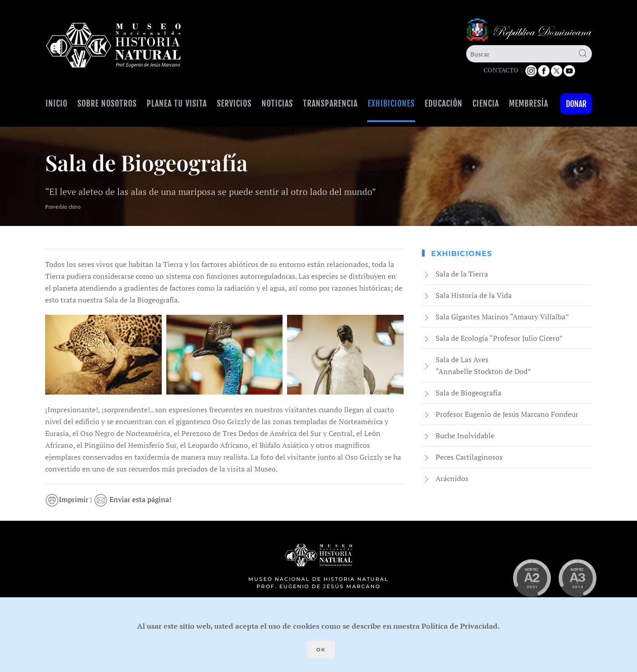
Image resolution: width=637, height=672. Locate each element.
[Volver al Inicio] (113, 45)
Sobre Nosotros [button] (107, 103)
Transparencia (330, 103)
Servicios (234, 103)
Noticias (277, 103)
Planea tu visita (177, 103)
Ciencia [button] (486, 103)
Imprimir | (70, 499)
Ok (321, 650)
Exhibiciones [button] (391, 103)
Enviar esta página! (134, 499)
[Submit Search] (583, 53)
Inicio (57, 103)
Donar (576, 104)
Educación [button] (444, 103)
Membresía (529, 103)
